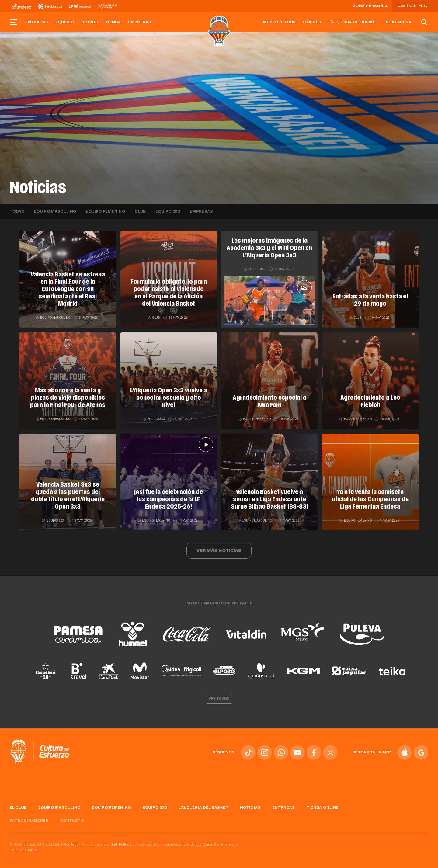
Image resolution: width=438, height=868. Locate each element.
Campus (312, 22)
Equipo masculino (55, 212)
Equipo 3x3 (168, 212)
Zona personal (371, 6)
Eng (423, 6)
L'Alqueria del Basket (353, 22)
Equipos (65, 22)
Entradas (37, 22)
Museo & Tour (279, 22)
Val (412, 6)
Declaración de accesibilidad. (178, 845)
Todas (17, 212)
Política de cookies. (135, 845)
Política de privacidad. (100, 845)
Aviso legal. (71, 845)
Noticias (250, 808)
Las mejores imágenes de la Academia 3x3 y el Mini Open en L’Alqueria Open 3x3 (269, 248)
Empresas (140, 22)
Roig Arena (399, 22)
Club (140, 212)
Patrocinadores (29, 821)
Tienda (113, 22)
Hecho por (24, 850)
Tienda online (323, 808)
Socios (90, 22)
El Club (18, 808)
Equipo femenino (106, 212)
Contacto (72, 821)
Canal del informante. (222, 845)
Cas (402, 6)
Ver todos (219, 699)
